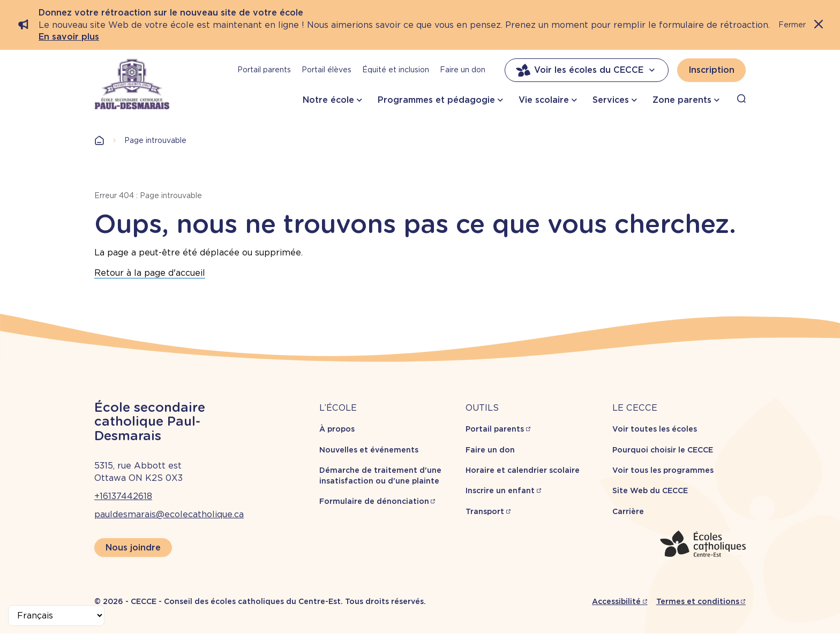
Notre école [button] (328, 100)
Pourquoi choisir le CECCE (663, 450)
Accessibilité (616, 601)
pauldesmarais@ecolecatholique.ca (169, 514)
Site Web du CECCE (650, 490)
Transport (485, 511)
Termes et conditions (698, 601)
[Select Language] (56, 616)
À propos (337, 429)
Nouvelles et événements (369, 450)
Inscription (711, 70)
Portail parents (264, 70)
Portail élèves (327, 70)
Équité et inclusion (396, 70)
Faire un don (463, 70)
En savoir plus (69, 37)
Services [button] (611, 100)
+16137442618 (123, 496)
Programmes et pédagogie (436, 100)
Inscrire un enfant (500, 490)
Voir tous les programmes (663, 470)
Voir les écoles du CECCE (587, 70)
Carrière (628, 511)
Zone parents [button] (682, 100)
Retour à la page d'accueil (150, 273)
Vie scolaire (544, 100)
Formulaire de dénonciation (374, 501)
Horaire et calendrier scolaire (523, 470)
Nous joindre (133, 548)
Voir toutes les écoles (655, 429)
